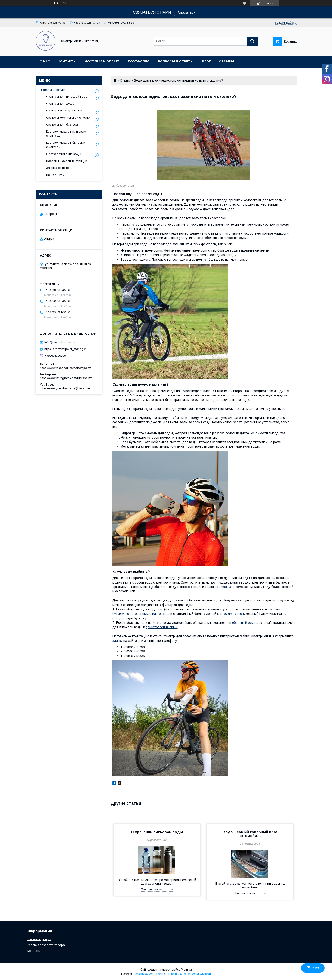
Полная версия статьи (157, 889)
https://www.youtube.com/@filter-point (65, 388)
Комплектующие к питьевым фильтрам (66, 134)
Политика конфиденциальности (191, 974)
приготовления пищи (162, 627)
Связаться (187, 12)
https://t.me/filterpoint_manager (65, 349)
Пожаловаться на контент (151, 974)
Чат (313, 968)
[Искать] (252, 41)
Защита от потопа (59, 168)
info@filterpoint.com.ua (60, 342)
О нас (45, 61)
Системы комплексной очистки (68, 118)
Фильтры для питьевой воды (67, 97)
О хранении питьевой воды (157, 832)
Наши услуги (55, 175)
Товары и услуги (53, 90)
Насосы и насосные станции (67, 161)
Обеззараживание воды (64, 154)
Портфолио (139, 61)
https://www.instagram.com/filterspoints (66, 378)
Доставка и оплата (102, 61)
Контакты (67, 61)
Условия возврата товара (46, 945)
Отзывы (226, 61)
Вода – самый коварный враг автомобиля (250, 834)
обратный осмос (245, 623)
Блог (206, 61)
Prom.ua (186, 970)
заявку (117, 641)
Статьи (125, 80)
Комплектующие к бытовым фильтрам (66, 145)
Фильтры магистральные (64, 110)
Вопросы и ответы (176, 61)
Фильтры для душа (60, 104)
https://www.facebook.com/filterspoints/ (66, 368)
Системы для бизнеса (62, 125)
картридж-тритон (231, 614)
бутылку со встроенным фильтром (139, 614)
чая (224, 587)
